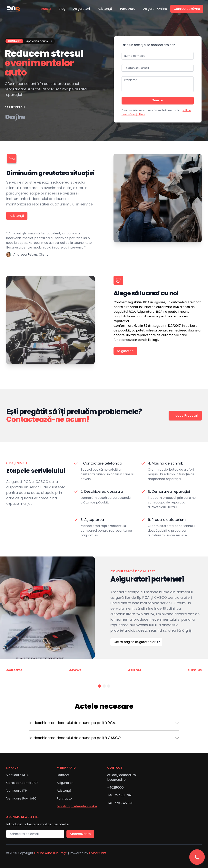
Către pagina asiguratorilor (137, 642)
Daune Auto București (51, 853)
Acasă (46, 9)
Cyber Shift (98, 853)
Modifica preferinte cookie (77, 806)
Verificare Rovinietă (21, 798)
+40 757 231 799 (119, 795)
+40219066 (115, 787)
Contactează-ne (187, 9)
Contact (63, 775)
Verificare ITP (17, 791)
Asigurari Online (155, 9)
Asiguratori (81, 9)
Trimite (158, 100)
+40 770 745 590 (120, 803)
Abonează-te (80, 834)
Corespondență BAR (22, 783)
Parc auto (64, 798)
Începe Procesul (185, 416)
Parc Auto (128, 9)
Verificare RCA (17, 775)
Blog (62, 9)
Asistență (105, 9)
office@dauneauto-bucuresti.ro (122, 777)
